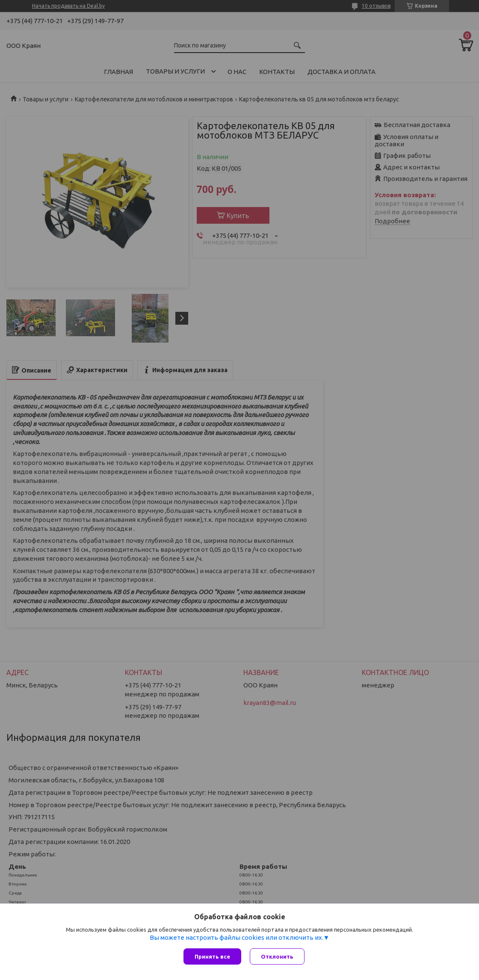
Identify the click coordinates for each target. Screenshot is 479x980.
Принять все (212, 956)
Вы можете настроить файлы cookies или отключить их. (237, 937)
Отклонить (277, 956)
